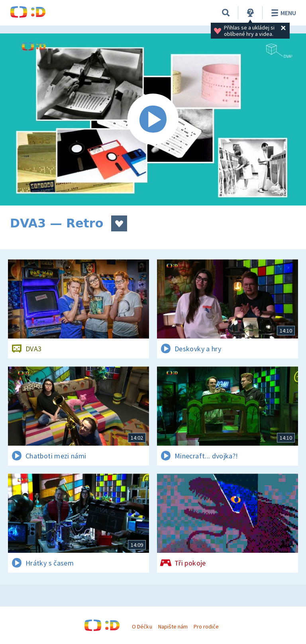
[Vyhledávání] (226, 13)
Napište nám (173, 626)
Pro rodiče (206, 626)
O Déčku (142, 626)
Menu (282, 13)
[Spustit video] (153, 119)
